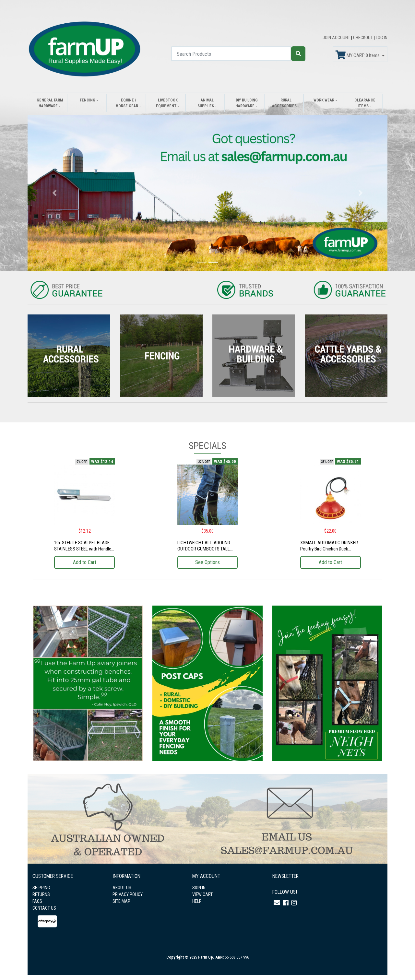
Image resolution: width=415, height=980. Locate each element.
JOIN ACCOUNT (337, 38)
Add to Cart (85, 562)
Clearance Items (365, 103)
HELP (197, 901)
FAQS (37, 901)
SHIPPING (41, 888)
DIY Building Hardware (246, 103)
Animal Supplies (206, 103)
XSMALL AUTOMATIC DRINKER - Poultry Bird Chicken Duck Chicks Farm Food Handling (330, 549)
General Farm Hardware (50, 103)
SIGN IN (199, 888)
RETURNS (41, 894)
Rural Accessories (284, 103)
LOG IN (382, 38)
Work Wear (324, 100)
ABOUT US (122, 888)
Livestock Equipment (167, 103)
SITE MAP (121, 901)
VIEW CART (202, 894)
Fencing (88, 100)
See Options (207, 562)
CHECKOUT (363, 38)
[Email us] (277, 903)
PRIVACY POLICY (128, 894)
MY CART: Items (358, 55)
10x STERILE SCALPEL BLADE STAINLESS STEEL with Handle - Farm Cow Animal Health (84, 549)
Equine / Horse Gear (127, 103)
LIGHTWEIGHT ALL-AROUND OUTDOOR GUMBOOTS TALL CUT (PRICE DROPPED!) (204, 549)
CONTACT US (44, 908)
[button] (55, 193)
